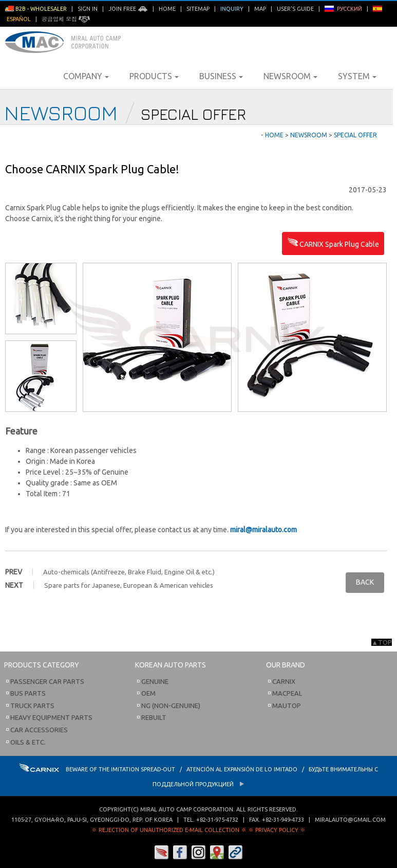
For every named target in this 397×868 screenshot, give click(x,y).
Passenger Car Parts (47, 681)
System (357, 76)
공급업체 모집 (66, 19)
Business (221, 76)
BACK (365, 582)
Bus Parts (28, 693)
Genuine (155, 681)
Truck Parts (32, 706)
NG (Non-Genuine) (171, 706)
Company (86, 76)
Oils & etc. (28, 742)
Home (167, 9)
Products (154, 76)
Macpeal (287, 693)
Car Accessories (39, 730)
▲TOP (382, 642)
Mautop (287, 706)
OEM (148, 693)
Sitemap (198, 9)
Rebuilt (154, 717)
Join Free (128, 9)
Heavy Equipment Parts (51, 717)
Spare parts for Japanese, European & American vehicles (129, 585)
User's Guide (295, 9)
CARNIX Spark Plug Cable (333, 245)
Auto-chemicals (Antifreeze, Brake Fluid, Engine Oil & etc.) (129, 572)
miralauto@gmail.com (350, 820)
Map (260, 9)
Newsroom (290, 76)
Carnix (284, 681)
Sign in (88, 9)
